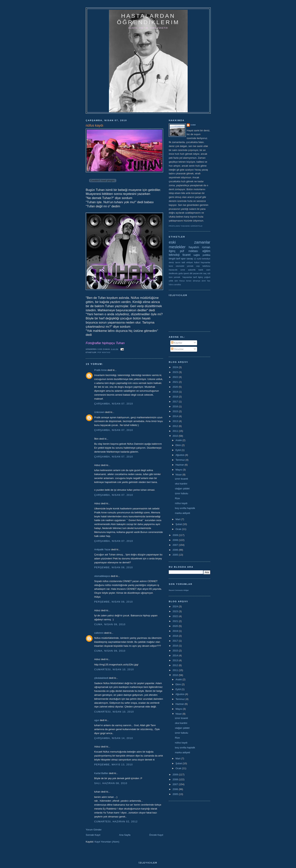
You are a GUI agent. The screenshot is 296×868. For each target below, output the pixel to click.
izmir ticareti (181, 479)
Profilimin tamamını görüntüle (186, 226)
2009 (176, 535)
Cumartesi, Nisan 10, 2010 (114, 669)
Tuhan (120, 343)
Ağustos (180, 455)
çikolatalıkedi (101, 678)
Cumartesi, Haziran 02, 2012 (116, 821)
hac (209, 281)
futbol (197, 262)
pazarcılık (198, 273)
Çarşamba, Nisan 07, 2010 (114, 404)
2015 (176, 411)
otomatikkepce (102, 576)
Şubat (179, 524)
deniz (171, 262)
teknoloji (174, 255)
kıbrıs (171, 285)
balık (201, 270)
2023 (176, 372)
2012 (176, 426)
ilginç (172, 251)
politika (207, 255)
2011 (176, 431)
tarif (178, 259)
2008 (176, 540)
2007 (176, 545)
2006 (176, 550)
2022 (176, 377)
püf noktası (104, 352)
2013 (176, 421)
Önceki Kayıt (156, 835)
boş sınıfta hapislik (185, 508)
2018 (176, 397)
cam (208, 270)
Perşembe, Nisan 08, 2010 (114, 567)
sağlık (197, 255)
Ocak (179, 529)
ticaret (187, 255)
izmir (183, 270)
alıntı (204, 281)
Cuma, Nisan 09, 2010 (110, 624)
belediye (206, 259)
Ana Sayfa (125, 835)
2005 (176, 555)
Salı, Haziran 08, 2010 (111, 783)
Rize (177, 498)
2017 (176, 402)
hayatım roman (199, 247)
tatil (183, 262)
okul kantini (181, 484)
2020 (176, 387)
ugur (97, 720)
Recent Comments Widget (179, 590)
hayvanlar (205, 262)
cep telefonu (203, 266)
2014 (176, 416)
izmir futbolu (181, 493)
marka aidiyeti (182, 513)
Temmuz (181, 460)
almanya (197, 281)
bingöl (172, 259)
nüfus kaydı (181, 503)
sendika (177, 285)
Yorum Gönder (94, 830)
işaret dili (188, 273)
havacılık (173, 270)
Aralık (179, 440)
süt (209, 273)
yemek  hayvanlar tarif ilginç (188, 277)
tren (171, 277)
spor (183, 259)
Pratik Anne (101, 370)
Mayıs (179, 470)
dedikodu (173, 273)
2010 (176, 436)
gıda (181, 273)
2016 (176, 406)
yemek (190, 266)
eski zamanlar (190, 242)
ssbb (193, 125)
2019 (176, 392)
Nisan (179, 475)
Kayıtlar (177, 343)
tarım (178, 262)
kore (171, 266)
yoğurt (207, 277)
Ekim (179, 445)
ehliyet (190, 262)
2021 (176, 382)
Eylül (179, 450)
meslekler (177, 247)
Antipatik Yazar (102, 549)
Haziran (180, 465)
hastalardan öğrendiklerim (148, 19)
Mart (178, 519)
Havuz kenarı (185, 281)
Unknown (99, 412)
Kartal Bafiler (101, 773)
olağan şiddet (182, 489)
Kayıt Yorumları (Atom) (107, 842)
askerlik (192, 270)
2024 (176, 367)
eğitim (206, 251)
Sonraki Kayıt (93, 835)
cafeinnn (99, 633)
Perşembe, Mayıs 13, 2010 (113, 765)
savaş (190, 259)
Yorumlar (177, 349)
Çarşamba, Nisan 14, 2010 (114, 738)
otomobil (180, 266)
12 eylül (198, 259)
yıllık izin (173, 281)
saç (205, 273)
